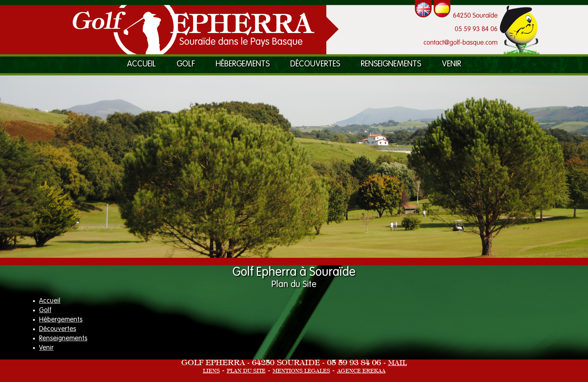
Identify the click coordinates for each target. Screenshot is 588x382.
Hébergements (243, 64)
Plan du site (246, 371)
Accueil (142, 64)
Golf (186, 64)
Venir (451, 64)
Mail (397, 363)
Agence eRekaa (361, 371)
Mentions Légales (301, 371)
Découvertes (315, 64)
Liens (211, 371)
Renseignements (391, 64)
